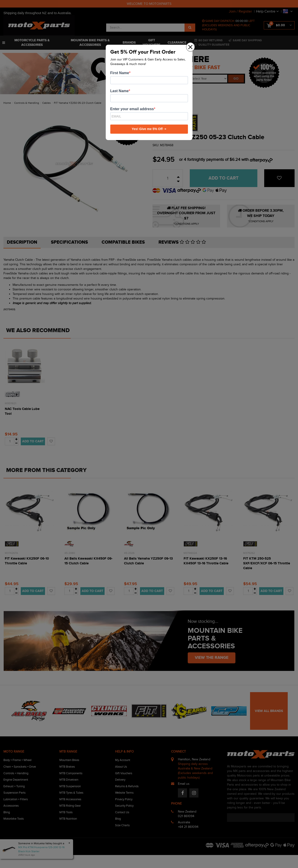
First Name (120, 73)
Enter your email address (132, 109)
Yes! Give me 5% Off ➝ (149, 129)
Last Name (120, 91)
